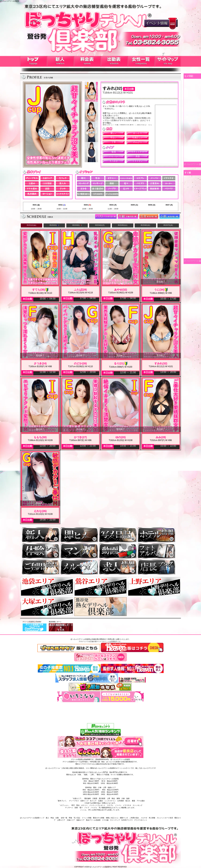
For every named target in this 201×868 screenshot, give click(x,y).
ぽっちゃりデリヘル (191, 164)
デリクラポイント (141, 820)
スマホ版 (105, 820)
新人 (47, 818)
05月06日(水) (145, 225)
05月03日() (77, 225)
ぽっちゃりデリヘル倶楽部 (100, 867)
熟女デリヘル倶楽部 (93, 820)
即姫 (70, 818)
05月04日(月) (100, 225)
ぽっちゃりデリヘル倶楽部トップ (32, 818)
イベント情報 (87, 818)
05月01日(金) (32, 225)
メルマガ (144, 818)
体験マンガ (124, 818)
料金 (52, 818)
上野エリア (61, 820)
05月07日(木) (168, 225)
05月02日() (54, 225)
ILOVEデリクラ (127, 820)
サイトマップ (115, 820)
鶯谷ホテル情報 (99, 818)
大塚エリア (71, 820)
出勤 (57, 818)
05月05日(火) (123, 225)
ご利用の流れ (134, 818)
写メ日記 (77, 818)
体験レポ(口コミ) (112, 818)
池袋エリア (80, 820)
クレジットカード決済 (165, 818)
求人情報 (152, 818)
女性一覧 (64, 818)
